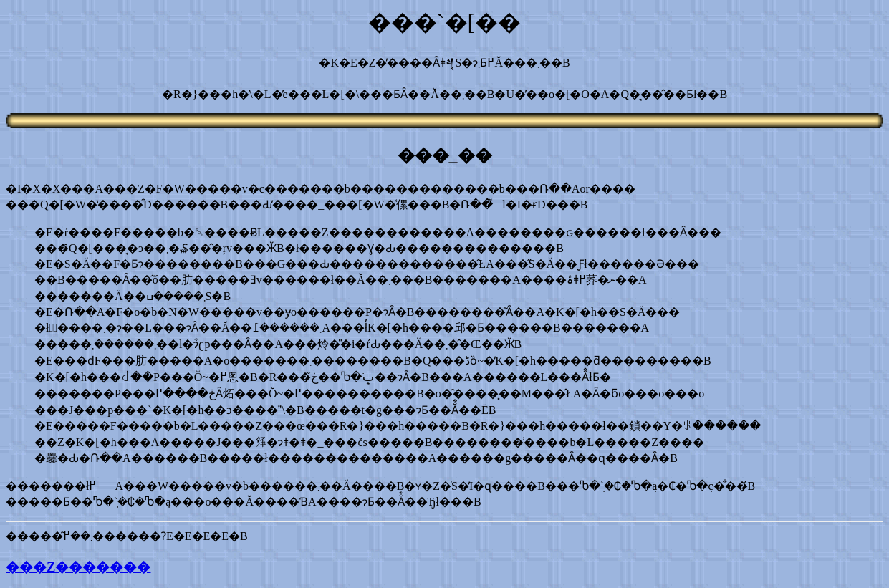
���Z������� (78, 567)
